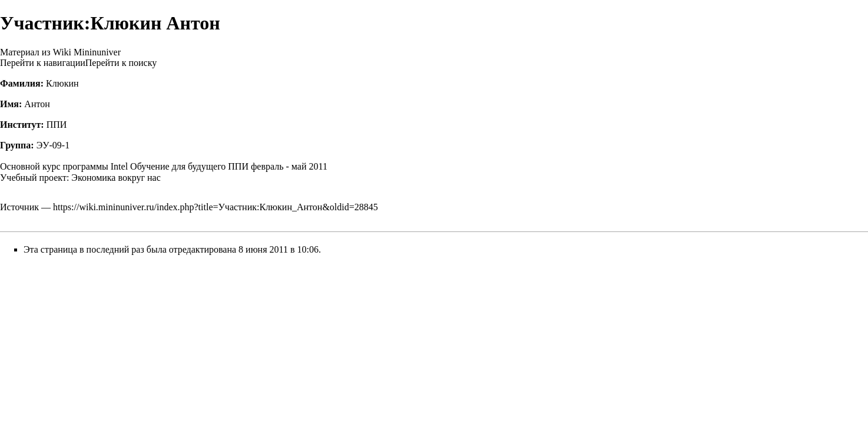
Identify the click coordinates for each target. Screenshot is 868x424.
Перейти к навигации (43, 63)
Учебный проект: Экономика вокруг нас (80, 178)
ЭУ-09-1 (53, 145)
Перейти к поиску (121, 63)
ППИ (57, 125)
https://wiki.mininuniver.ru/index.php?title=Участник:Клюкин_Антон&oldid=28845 (216, 207)
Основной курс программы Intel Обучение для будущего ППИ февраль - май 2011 (164, 166)
